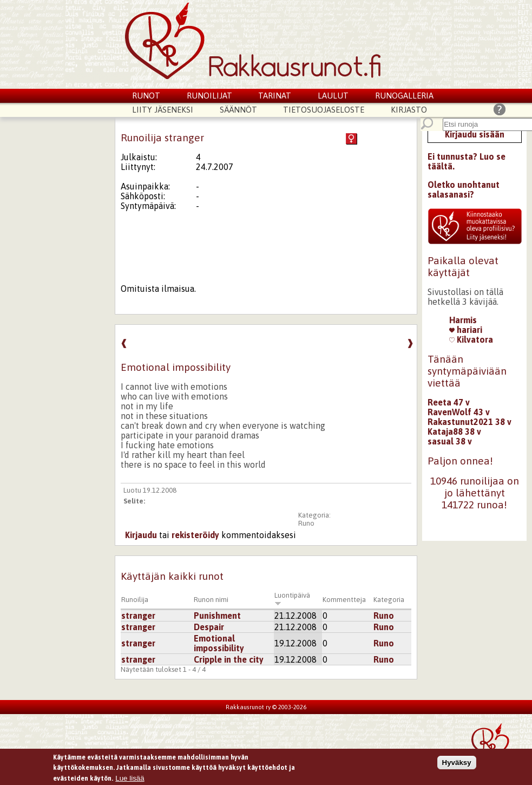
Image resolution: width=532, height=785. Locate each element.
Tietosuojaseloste (324, 110)
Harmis (463, 320)
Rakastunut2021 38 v (469, 422)
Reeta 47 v (449, 402)
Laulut (333, 96)
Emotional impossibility (219, 643)
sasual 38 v (450, 441)
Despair (209, 627)
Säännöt (238, 110)
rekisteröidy (195, 535)
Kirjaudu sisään (475, 134)
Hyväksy (457, 764)
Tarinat (275, 96)
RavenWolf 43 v (459, 412)
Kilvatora (471, 339)
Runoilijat (209, 96)
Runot (146, 96)
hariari (466, 330)
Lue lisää (130, 780)
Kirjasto (409, 110)
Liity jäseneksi (163, 110)
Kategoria (389, 600)
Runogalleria (404, 96)
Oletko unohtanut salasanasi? (464, 189)
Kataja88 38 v (454, 431)
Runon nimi (211, 600)
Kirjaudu (141, 535)
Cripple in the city (229, 659)
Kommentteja (344, 600)
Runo (306, 523)
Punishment (217, 616)
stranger (138, 616)
